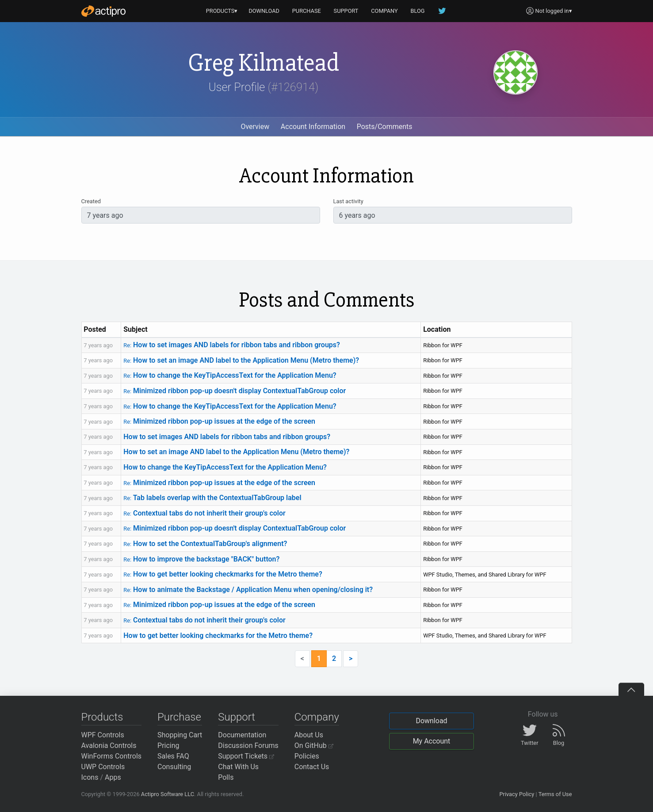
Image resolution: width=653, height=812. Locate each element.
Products (102, 717)
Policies (307, 756)
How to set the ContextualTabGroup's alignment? (205, 544)
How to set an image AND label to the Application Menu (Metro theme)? (241, 360)
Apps (113, 777)
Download (431, 721)
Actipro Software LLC (168, 794)
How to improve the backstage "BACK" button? (201, 559)
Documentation (242, 735)
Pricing (168, 746)
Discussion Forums (248, 746)
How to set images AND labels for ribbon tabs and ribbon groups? (232, 345)
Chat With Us (238, 767)
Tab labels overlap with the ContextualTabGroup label (212, 498)
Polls (226, 777)
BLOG (418, 11)
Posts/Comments (385, 127)
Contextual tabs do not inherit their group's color (204, 513)
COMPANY (384, 11)
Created (91, 201)
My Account (432, 741)
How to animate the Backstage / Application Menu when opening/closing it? (248, 590)
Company (317, 717)
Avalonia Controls (109, 746)
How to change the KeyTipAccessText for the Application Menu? (230, 375)
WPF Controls (103, 735)
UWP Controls (103, 767)
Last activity (348, 201)
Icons (90, 777)
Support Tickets (246, 756)
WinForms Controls (112, 756)
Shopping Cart (180, 735)
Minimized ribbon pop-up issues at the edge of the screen (219, 421)
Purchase (179, 717)
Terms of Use (555, 794)
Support (237, 717)
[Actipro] (103, 11)
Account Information (313, 127)
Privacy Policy (517, 794)
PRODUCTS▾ (222, 11)
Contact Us (312, 767)
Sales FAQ (173, 756)
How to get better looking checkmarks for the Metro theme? (223, 574)
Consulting (174, 767)
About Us (309, 735)
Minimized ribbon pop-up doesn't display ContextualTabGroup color (235, 391)
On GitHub (314, 746)
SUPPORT (346, 11)
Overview (255, 127)
